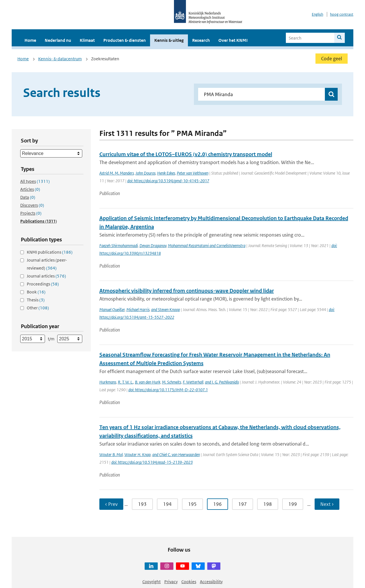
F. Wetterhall (193, 382)
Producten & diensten (125, 40)
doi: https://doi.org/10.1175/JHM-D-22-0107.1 (168, 390)
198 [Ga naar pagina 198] (268, 504)
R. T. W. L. (126, 382)
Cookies (189, 582)
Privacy (171, 582)
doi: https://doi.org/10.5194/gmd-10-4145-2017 (168, 181)
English (317, 14)
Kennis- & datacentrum (60, 59)
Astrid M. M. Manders (117, 173)
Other (38, 308)
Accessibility (211, 582)
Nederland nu (58, 40)
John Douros (145, 173)
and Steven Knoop (166, 309)
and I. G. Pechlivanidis (222, 382)
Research (201, 40)
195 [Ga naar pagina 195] (192, 504)
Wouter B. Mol (111, 455)
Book (36, 292)
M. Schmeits (172, 382)
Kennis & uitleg (169, 40)
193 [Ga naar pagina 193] (142, 504)
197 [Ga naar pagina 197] (243, 504)
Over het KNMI (233, 40)
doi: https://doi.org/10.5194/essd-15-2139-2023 (152, 462)
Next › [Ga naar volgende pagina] (327, 504)
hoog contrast (342, 14)
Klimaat (87, 40)
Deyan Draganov (153, 246)
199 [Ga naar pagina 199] (293, 504)
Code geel (332, 59)
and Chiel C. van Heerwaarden (176, 455)
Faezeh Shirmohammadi (119, 246)
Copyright (151, 582)
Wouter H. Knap (138, 455)
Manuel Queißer (112, 309)
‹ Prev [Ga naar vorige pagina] (111, 504)
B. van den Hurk (148, 382)
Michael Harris (138, 309)
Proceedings (43, 284)
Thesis (36, 300)
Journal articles (46, 276)
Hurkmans (108, 382)
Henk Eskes (166, 173)
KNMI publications (50, 252)
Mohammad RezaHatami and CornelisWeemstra (207, 246)
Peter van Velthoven (193, 173)
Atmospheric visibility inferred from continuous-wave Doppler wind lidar (187, 291)
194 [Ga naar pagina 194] (167, 504)
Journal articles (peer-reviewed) (47, 264)
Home (30, 40)
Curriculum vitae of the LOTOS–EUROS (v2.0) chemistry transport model (186, 154)
